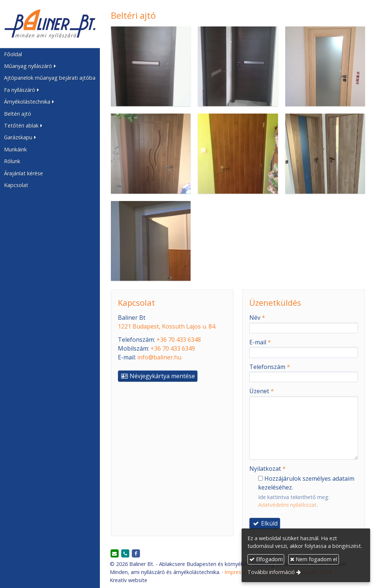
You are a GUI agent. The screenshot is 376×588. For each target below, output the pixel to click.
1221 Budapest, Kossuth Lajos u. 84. (167, 326)
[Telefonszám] (125, 554)
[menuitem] (50, 54)
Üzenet (262, 391)
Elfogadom (266, 559)
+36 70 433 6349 (173, 348)
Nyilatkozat (267, 469)
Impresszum (239, 572)
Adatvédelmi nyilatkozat (287, 505)
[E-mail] (115, 554)
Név (257, 318)
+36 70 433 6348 (179, 340)
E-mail (260, 342)
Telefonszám (270, 367)
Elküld (265, 523)
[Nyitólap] (50, 24)
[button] (50, 66)
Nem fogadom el (314, 559)
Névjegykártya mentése (158, 376)
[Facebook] (136, 554)
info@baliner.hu (159, 357)
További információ (271, 572)
